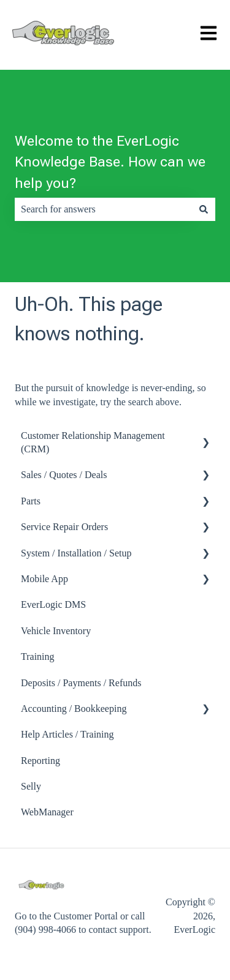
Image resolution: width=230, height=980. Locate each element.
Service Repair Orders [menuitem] (64, 527)
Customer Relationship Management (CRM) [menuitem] (93, 442)
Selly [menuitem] (31, 786)
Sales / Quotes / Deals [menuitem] (64, 475)
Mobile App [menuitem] (44, 579)
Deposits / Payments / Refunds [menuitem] (81, 683)
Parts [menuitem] (31, 501)
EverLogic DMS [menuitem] (53, 604)
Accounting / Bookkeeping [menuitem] (74, 709)
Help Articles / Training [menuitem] (67, 734)
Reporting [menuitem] (40, 761)
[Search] (204, 209)
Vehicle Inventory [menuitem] (56, 631)
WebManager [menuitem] (47, 812)
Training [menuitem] (38, 656)
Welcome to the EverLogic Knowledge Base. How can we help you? (110, 162)
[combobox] (103, 209)
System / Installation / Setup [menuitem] (76, 553)
